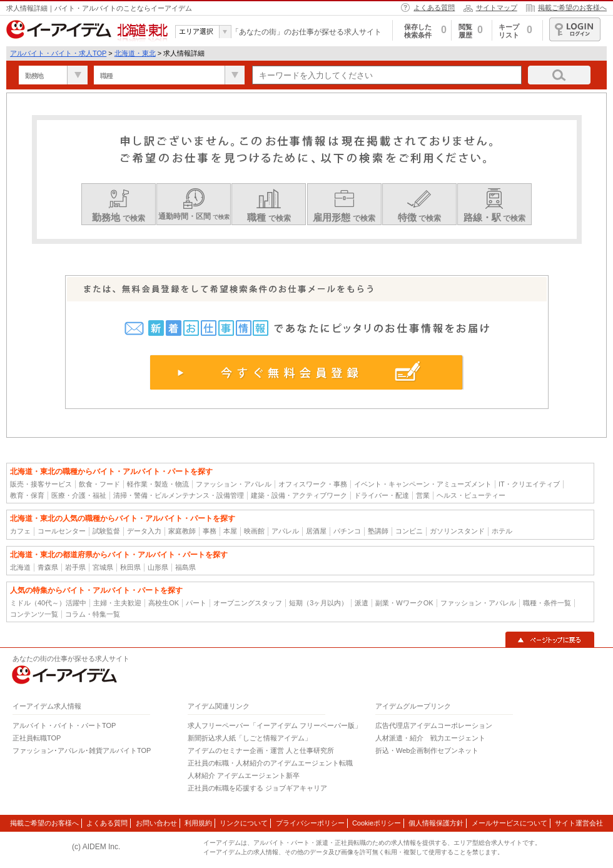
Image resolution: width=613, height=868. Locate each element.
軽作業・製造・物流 (158, 484)
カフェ (20, 531)
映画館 (254, 531)
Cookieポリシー (377, 823)
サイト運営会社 (579, 823)
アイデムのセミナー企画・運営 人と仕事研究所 (261, 750)
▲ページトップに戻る (550, 640)
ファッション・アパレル (234, 484)
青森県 (48, 567)
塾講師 (378, 531)
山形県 (158, 567)
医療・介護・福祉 (79, 495)
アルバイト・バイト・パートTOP (64, 725)
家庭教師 (182, 531)
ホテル (502, 531)
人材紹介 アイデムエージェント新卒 (244, 775)
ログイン (575, 29)
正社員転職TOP (37, 738)
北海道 (20, 567)
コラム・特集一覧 (93, 614)
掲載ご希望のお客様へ (572, 8)
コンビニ (409, 531)
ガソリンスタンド (457, 531)
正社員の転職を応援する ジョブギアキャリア (257, 788)
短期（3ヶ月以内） (318, 603)
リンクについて (244, 823)
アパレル (285, 531)
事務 (210, 531)
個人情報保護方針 (436, 823)
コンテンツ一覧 (34, 614)
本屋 (230, 531)
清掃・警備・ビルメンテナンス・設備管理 (179, 495)
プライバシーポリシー (310, 823)
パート (196, 603)
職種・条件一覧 (547, 603)
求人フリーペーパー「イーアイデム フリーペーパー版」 (275, 725)
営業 (423, 495)
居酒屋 (316, 531)
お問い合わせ (156, 823)
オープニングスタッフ (248, 603)
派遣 (362, 603)
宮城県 (103, 567)
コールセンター (62, 531)
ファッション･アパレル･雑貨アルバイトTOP (82, 750)
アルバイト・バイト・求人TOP (58, 53)
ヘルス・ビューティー (471, 495)
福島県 (185, 567)
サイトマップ (497, 8)
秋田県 (130, 567)
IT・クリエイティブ (529, 484)
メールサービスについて (509, 823)
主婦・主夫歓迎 (117, 603)
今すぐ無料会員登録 (307, 372)
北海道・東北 (135, 53)
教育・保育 (27, 495)
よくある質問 (434, 8)
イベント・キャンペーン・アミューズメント (423, 484)
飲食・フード (99, 484)
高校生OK (164, 603)
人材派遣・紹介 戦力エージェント (430, 738)
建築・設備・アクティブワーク (299, 495)
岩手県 (75, 567)
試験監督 (106, 531)
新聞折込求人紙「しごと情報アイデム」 (250, 738)
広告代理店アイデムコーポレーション (434, 725)
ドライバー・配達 (382, 495)
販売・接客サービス (41, 484)
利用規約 (198, 823)
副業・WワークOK (404, 603)
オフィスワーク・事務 (313, 484)
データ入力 (144, 531)
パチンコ (347, 531)
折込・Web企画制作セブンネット (427, 750)
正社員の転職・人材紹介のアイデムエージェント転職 (270, 763)
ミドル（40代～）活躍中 (48, 603)
